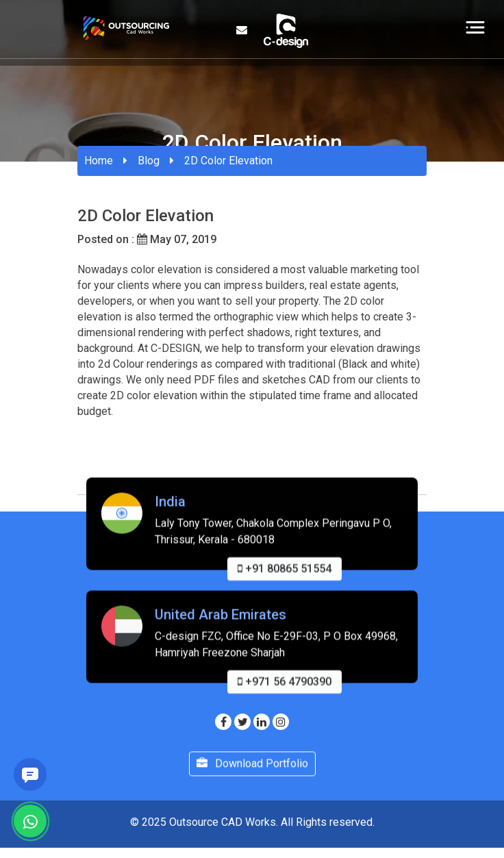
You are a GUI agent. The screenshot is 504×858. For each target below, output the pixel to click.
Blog (149, 161)
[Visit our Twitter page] (242, 722)
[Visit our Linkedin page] (262, 722)
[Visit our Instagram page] (281, 722)
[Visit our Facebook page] (223, 722)
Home (99, 161)
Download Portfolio (252, 770)
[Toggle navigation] (475, 27)
